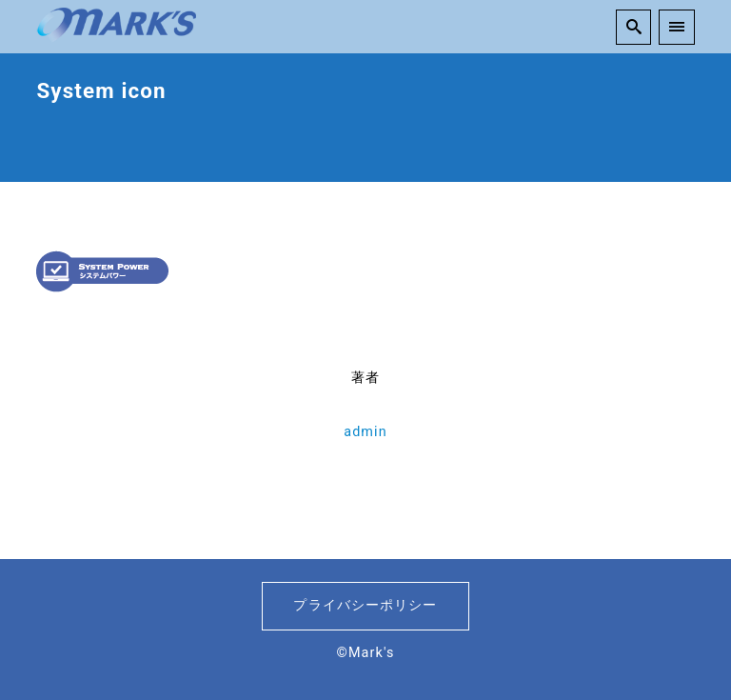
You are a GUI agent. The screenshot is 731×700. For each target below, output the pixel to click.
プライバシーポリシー (365, 605)
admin (365, 432)
